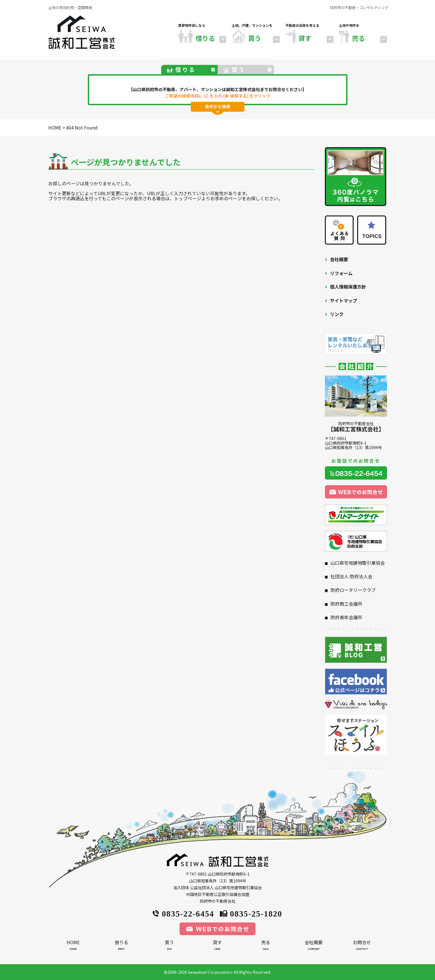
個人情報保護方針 (348, 287)
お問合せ (362, 946)
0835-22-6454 (183, 913)
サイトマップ (344, 300)
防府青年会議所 (346, 617)
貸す (217, 946)
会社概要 (339, 259)
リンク (337, 314)
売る (266, 946)
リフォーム (341, 273)
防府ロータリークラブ (353, 590)
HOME (73, 946)
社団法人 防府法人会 (351, 576)
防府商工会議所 (346, 604)
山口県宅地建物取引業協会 (358, 563)
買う (169, 946)
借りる (121, 946)
